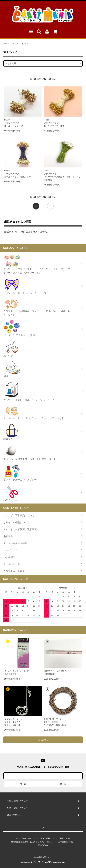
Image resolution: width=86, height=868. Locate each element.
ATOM (46, 845)
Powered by (43, 862)
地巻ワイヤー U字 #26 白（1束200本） (55, 673)
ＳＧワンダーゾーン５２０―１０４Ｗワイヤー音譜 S (13, 722)
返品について (65, 838)
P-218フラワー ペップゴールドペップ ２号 (54, 123)
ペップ (15, 44)
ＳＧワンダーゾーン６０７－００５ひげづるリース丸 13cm (55, 722)
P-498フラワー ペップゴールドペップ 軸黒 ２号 (17, 174)
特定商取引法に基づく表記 (22, 842)
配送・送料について (49, 838)
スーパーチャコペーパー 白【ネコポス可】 (17, 673)
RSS (40, 845)
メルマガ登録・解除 (65, 842)
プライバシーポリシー (45, 842)
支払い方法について (30, 838)
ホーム (7, 44)
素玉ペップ (26, 44)
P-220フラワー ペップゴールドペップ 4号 (14, 123)
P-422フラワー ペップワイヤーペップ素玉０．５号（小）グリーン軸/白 (62, 175)
